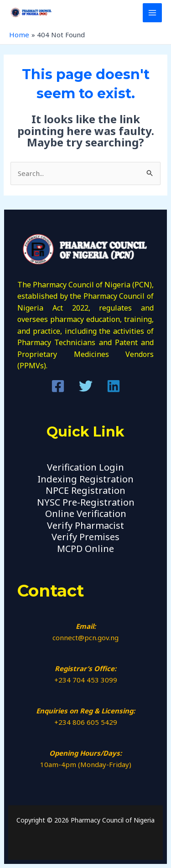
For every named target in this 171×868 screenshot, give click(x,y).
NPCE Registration (85, 490)
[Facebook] (58, 386)
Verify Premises (85, 537)
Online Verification (86, 514)
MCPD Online (85, 549)
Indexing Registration (85, 479)
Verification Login (85, 467)
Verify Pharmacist (85, 525)
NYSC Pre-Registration (86, 502)
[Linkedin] (114, 386)
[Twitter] (86, 386)
